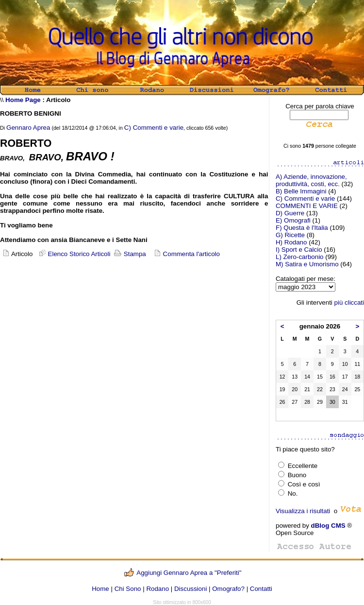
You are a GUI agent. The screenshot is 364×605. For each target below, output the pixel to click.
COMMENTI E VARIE (307, 206)
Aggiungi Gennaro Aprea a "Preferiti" (189, 573)
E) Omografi (293, 220)
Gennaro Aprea (28, 128)
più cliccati (349, 302)
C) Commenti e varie (154, 128)
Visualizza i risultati (303, 511)
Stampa (129, 254)
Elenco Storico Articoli (74, 254)
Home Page (23, 100)
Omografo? (228, 589)
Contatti (261, 589)
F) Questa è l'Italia (302, 228)
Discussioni (190, 589)
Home (100, 589)
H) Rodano (291, 242)
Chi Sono (128, 589)
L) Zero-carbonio (300, 257)
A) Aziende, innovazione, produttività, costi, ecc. (311, 180)
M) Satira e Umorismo (307, 264)
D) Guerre (290, 213)
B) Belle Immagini (301, 191)
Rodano (157, 589)
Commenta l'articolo (191, 254)
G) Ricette (290, 235)
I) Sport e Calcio (299, 250)
